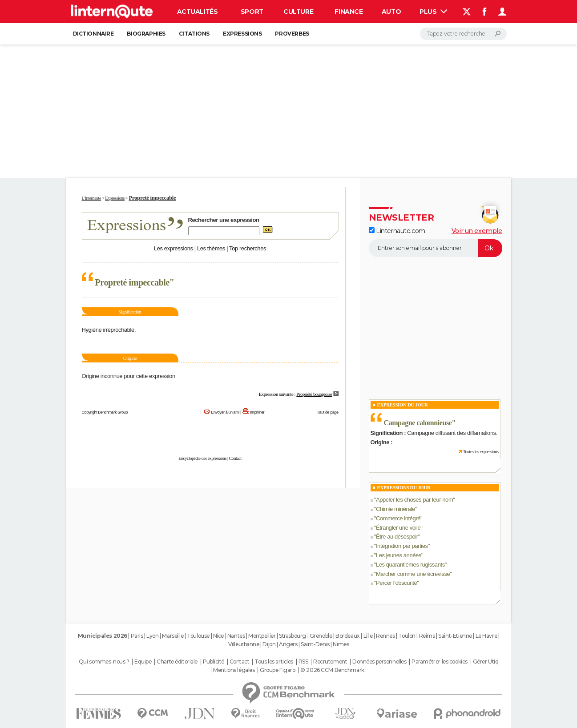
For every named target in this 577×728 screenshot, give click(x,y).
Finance (349, 12)
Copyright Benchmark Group (105, 412)
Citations (194, 34)
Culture (298, 12)
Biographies (146, 34)
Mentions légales (234, 670)
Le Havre (486, 636)
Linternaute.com (397, 231)
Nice (218, 636)
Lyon (152, 636)
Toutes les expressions (480, 452)
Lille (368, 636)
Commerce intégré (398, 518)
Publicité (214, 662)
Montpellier (262, 636)
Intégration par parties (402, 546)
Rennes (385, 636)
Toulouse (198, 636)
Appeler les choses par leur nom (414, 500)
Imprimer (257, 412)
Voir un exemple (477, 231)
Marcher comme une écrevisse (413, 574)
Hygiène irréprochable (108, 330)
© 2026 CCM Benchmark (332, 670)
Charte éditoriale (177, 662)
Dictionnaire (93, 34)
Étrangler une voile (398, 528)
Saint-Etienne (455, 636)
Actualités (198, 12)
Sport (252, 12)
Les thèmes (211, 248)
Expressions (242, 34)
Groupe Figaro (278, 670)
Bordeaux (348, 636)
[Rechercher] (463, 34)
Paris (137, 636)
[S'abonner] (436, 248)
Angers (288, 644)
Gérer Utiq (486, 662)
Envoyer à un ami (225, 412)
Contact (235, 458)
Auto (391, 12)
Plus (433, 12)
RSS (303, 662)
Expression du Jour (403, 405)
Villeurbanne (244, 644)
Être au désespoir (397, 537)
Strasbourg (293, 636)
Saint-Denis (315, 644)
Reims (427, 636)
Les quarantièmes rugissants (410, 565)
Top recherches (248, 248)
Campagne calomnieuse (418, 423)
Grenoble (321, 636)
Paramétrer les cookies (440, 662)
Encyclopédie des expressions (202, 458)
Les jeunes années (399, 555)
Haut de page (327, 412)
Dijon (269, 644)
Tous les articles (274, 662)
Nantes (236, 636)
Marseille (173, 636)
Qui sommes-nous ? (104, 662)
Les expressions (174, 248)
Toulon (407, 636)
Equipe (143, 662)
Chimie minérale (395, 509)
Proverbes (292, 34)
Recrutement (330, 662)
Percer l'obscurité (396, 583)
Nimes (341, 644)
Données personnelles (379, 662)
